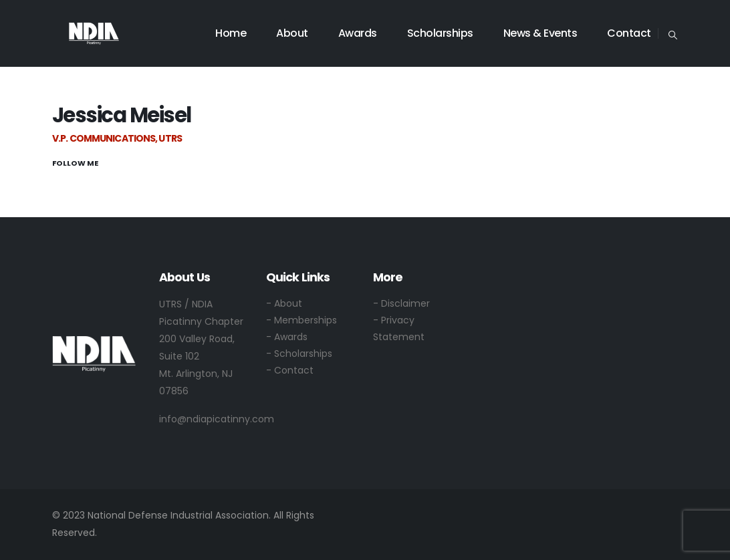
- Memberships (301, 320)
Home (231, 33)
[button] (673, 34)
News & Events (540, 33)
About (292, 33)
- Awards (287, 337)
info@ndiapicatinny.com (217, 419)
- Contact (290, 370)
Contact (629, 33)
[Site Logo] (94, 33)
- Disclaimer (401, 303)
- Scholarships (299, 354)
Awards (358, 33)
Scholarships (440, 33)
